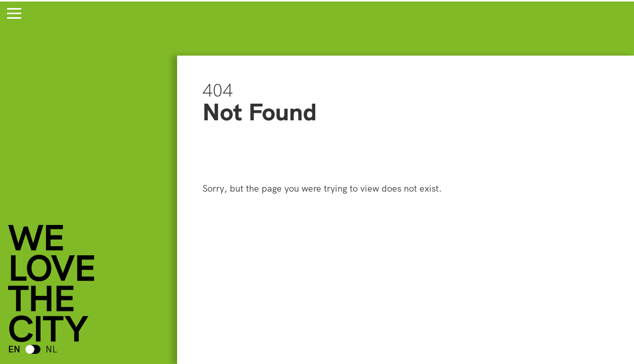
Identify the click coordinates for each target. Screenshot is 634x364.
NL (51, 349)
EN (14, 349)
